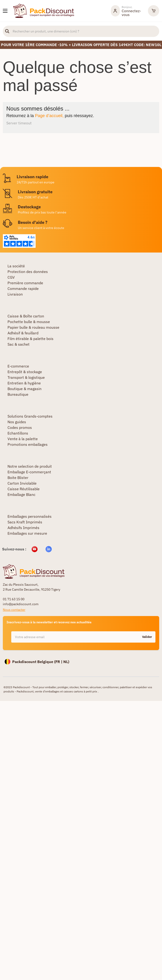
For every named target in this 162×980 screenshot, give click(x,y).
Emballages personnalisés (30, 516)
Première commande (25, 283)
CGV (11, 277)
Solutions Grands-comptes (30, 416)
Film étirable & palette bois (30, 339)
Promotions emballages (28, 444)
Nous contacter (14, 610)
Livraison (15, 294)
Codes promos (20, 427)
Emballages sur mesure (27, 533)
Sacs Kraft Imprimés (25, 522)
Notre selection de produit (30, 466)
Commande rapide (23, 288)
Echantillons (18, 433)
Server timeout (19, 123)
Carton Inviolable (22, 483)
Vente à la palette (23, 439)
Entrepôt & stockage (25, 372)
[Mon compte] (127, 11)
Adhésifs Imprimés (23, 528)
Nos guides (17, 422)
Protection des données (28, 272)
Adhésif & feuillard (23, 333)
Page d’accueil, (49, 116)
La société (16, 266)
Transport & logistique (26, 377)
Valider (147, 637)
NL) (66, 662)
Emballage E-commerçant (29, 472)
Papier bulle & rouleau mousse (33, 327)
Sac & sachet (19, 344)
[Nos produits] (5, 11)
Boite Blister (18, 478)
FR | (59, 662)
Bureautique (18, 394)
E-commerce (18, 366)
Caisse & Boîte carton (26, 316)
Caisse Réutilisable (24, 489)
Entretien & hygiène (24, 383)
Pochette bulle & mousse (29, 322)
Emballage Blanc (21, 494)
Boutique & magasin (24, 389)
